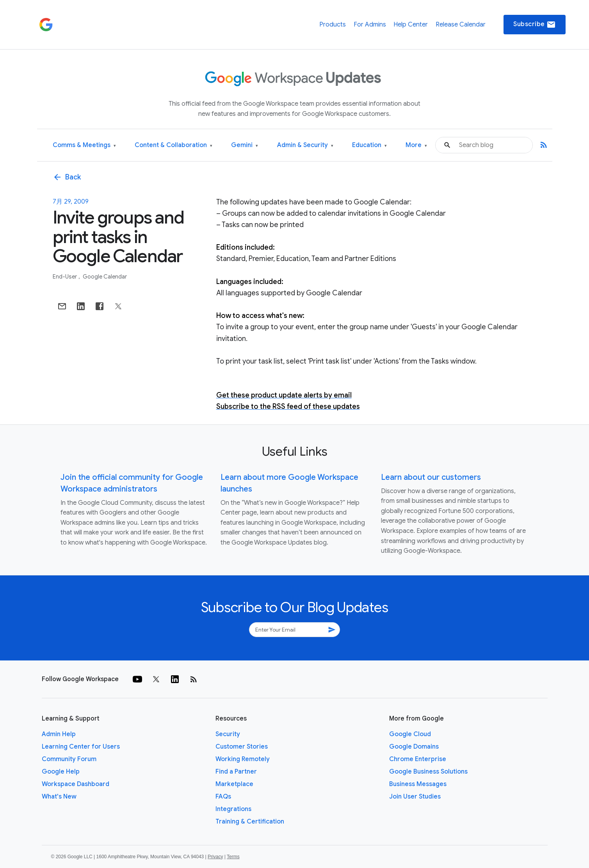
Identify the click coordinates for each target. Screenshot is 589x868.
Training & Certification (250, 822)
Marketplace (234, 784)
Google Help (61, 772)
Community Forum (69, 759)
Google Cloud (410, 734)
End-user (65, 277)
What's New (59, 797)
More (416, 145)
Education (369, 145)
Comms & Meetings (84, 145)
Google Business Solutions (428, 772)
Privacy (215, 857)
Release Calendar (461, 25)
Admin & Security (305, 145)
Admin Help (59, 734)
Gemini (245, 145)
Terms (233, 857)
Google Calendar (105, 277)
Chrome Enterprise (418, 759)
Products (333, 25)
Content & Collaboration (173, 145)
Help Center (411, 25)
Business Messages (418, 784)
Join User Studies (415, 797)
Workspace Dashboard (76, 784)
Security (228, 734)
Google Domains (414, 747)
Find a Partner (236, 772)
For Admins (370, 25)
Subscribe (535, 25)
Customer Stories (242, 747)
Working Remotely (243, 759)
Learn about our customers (431, 477)
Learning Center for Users (81, 747)
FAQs (223, 797)
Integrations (233, 809)
